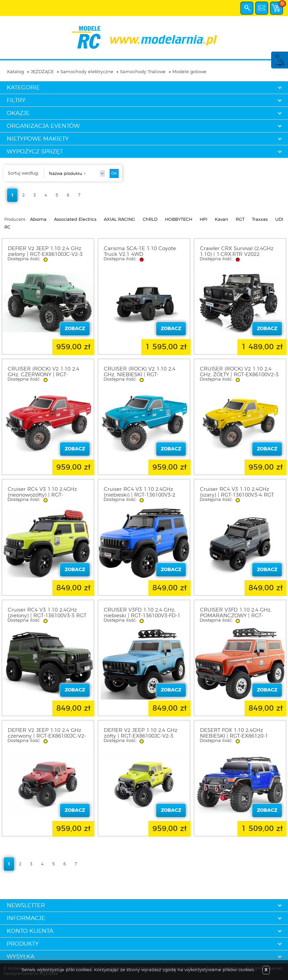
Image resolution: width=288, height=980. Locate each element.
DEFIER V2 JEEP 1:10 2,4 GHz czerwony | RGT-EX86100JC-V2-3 (47, 736)
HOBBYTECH (179, 220)
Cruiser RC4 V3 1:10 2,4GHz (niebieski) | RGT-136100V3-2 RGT (140, 495)
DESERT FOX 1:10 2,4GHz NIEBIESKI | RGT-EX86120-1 (234, 733)
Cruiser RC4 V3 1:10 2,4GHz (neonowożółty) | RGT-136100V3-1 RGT (42, 495)
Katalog (16, 72)
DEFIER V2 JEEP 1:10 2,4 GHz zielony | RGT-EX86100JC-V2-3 (45, 251)
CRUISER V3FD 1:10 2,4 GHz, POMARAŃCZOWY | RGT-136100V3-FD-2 (236, 616)
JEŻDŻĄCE (42, 72)
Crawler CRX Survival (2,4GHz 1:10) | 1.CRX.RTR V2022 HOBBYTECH (237, 254)
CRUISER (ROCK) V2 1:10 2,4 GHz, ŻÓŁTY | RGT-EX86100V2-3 (239, 372)
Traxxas (260, 220)
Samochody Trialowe (143, 72)
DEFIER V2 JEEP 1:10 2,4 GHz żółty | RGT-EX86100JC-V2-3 (141, 733)
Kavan (222, 220)
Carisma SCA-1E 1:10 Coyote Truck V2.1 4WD (140, 251)
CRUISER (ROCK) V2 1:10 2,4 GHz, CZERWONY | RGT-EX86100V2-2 (44, 375)
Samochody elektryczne (87, 72)
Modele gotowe (189, 72)
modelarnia (144, 37)
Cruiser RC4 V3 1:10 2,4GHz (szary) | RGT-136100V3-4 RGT (237, 492)
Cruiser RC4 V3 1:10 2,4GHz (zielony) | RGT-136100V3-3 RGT (47, 613)
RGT (240, 220)
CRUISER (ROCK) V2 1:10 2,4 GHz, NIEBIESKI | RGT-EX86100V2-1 (140, 375)
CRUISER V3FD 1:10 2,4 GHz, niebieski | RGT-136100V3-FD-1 (142, 613)
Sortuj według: (23, 173)
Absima (38, 220)
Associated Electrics (75, 220)
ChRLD (150, 220)
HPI (204, 220)
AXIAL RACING (120, 220)
